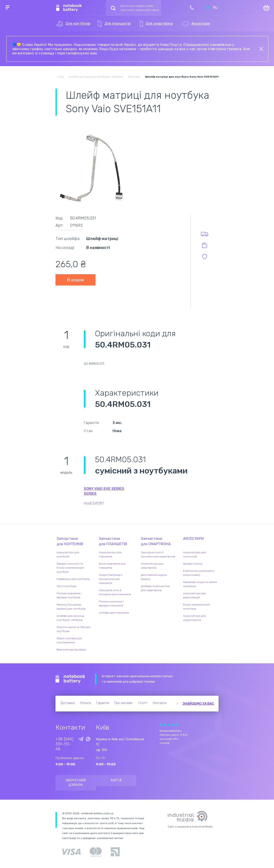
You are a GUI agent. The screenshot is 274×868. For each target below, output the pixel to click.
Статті (143, 703)
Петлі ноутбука (66, 586)
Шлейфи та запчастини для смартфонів (155, 588)
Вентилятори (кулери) (71, 650)
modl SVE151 (94, 503)
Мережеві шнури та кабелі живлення (200, 584)
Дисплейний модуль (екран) (154, 577)
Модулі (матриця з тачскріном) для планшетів (110, 579)
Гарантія (103, 703)
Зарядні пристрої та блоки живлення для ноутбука (70, 568)
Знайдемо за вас (198, 704)
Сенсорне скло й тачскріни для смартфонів (158, 554)
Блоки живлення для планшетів (112, 566)
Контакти (160, 703)
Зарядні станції (193, 564)
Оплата (85, 703)
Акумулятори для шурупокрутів (194, 618)
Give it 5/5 (177, 725)
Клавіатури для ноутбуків (73, 579)
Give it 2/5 (165, 725)
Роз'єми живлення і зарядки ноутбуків (69, 595)
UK (208, 8)
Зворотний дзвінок (76, 783)
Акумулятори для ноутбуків (68, 554)
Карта (116, 780)
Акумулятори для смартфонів (152, 566)
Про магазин (124, 703)
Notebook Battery (70, 679)
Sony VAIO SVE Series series (104, 491)
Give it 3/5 (169, 725)
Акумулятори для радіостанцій (194, 595)
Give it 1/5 (161, 725)
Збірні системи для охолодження (69, 640)
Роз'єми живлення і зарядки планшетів (111, 603)
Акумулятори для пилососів (194, 554)
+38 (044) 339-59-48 (64, 744)
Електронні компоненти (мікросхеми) (199, 573)
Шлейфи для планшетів (114, 613)
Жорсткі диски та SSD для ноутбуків (73, 629)
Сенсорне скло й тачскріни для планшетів (115, 592)
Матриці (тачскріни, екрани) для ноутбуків (71, 607)
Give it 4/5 (173, 725)
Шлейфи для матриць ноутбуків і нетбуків (70, 618)
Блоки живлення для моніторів (197, 607)
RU (215, 8)
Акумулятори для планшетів (110, 554)
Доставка (67, 703)
